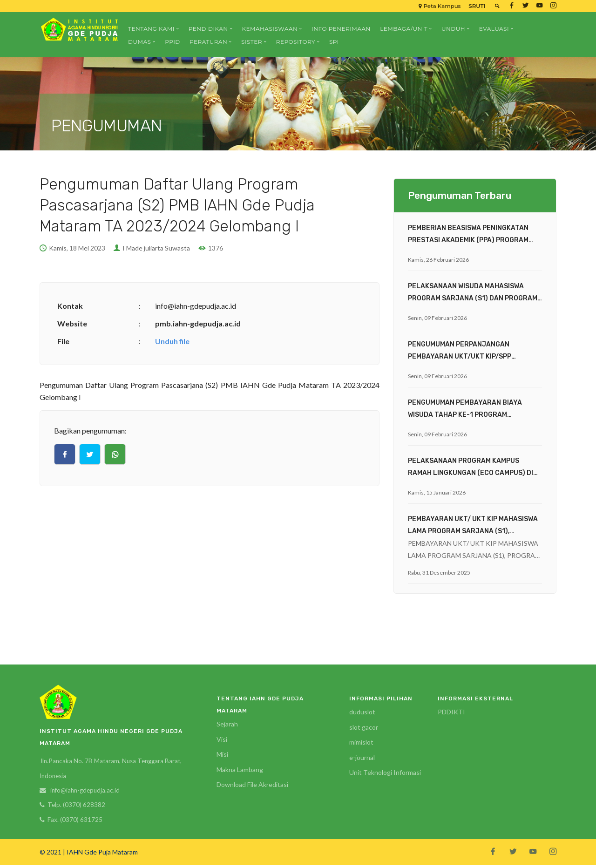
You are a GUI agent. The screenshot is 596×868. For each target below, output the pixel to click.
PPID (173, 42)
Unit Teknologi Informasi (385, 772)
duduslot (362, 712)
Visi (222, 739)
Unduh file (172, 341)
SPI (334, 42)
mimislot (361, 742)
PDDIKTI (451, 712)
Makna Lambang (240, 770)
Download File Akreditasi (252, 784)
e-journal (362, 757)
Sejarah (227, 724)
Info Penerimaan (341, 29)
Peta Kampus (437, 6)
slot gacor (364, 727)
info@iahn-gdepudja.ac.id (87, 791)
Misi (222, 754)
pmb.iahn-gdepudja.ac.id (198, 323)
